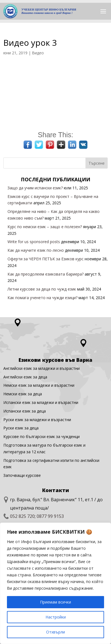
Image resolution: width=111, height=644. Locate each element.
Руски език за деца (21, 428)
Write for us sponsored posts (34, 242)
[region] (56, 583)
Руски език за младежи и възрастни (37, 420)
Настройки (56, 617)
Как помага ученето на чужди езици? (42, 298)
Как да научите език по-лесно (36, 250)
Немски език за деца (23, 394)
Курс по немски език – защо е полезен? (45, 227)
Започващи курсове (22, 475)
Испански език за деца (25, 411)
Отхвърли (56, 632)
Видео (38, 53)
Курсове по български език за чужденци (41, 436)
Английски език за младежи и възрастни (41, 368)
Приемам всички (56, 602)
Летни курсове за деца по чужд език (42, 289)
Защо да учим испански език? (35, 188)
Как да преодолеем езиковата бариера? (46, 274)
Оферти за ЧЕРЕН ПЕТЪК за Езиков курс (46, 259)
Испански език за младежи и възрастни (41, 402)
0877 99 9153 (50, 516)
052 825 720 (22, 516)
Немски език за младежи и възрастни (39, 385)
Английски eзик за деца (25, 377)
